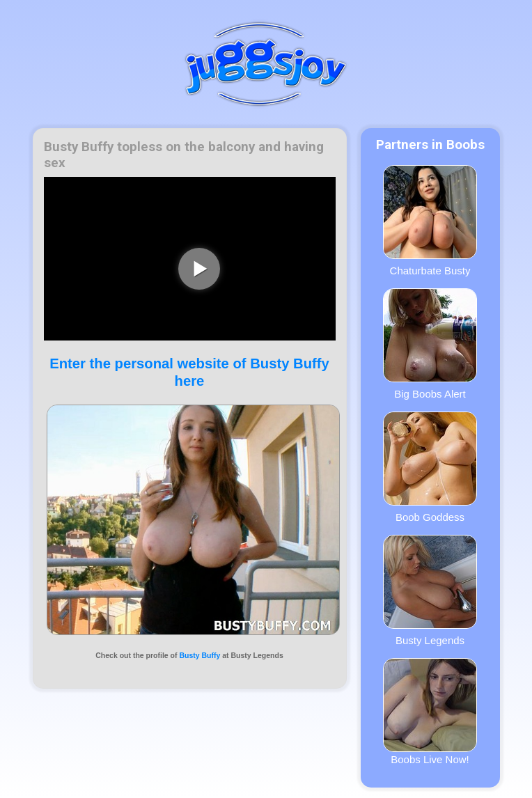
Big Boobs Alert (430, 344)
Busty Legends (430, 590)
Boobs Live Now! (430, 712)
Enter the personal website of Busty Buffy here (189, 372)
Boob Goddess (430, 467)
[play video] (199, 269)
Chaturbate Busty (430, 221)
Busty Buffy (199, 655)
